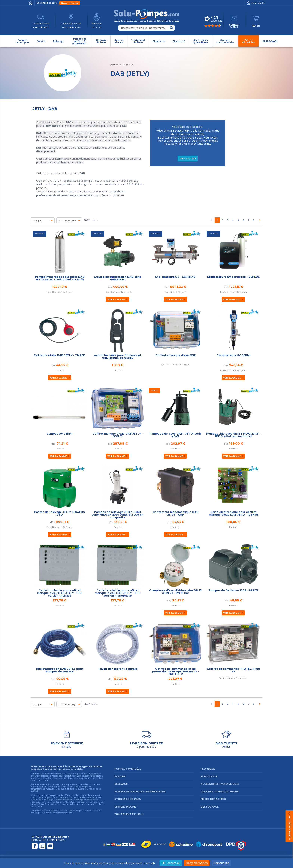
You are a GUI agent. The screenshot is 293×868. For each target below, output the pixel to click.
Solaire (120, 776)
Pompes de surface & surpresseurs (140, 791)
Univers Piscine (125, 807)
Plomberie (208, 769)
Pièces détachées (213, 799)
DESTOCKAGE (210, 807)
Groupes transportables (219, 791)
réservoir (84, 802)
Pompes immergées (128, 769)
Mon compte (255, 3)
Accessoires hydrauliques (220, 784)
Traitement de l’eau (129, 814)
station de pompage (75, 800)
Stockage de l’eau (128, 799)
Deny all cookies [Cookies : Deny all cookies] (197, 863)
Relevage (121, 784)
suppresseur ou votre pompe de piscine (47, 802)
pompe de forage (84, 797)
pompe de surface (57, 795)
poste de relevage (46, 800)
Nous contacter (70, 3)
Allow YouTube (188, 159)
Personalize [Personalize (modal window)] (221, 863)
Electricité (209, 776)
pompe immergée (42, 797)
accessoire (35, 804)
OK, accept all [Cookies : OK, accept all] (171, 863)
